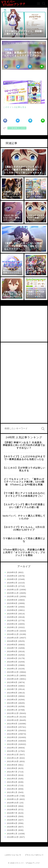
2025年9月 (12, 600)
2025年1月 (12, 627)
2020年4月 (12, 823)
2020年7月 (12, 813)
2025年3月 (12, 620)
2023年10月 (13, 679)
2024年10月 (13, 638)
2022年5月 (12, 737)
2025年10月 (13, 596)
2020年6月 (12, 816)
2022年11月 (13, 717)
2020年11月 (13, 799)
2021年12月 (13, 755)
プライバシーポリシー (34, 855)
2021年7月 (12, 772)
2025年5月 (12, 614)
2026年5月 (12, 572)
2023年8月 (12, 686)
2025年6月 (12, 610)
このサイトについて (13, 855)
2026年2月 (12, 583)
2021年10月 (13, 761)
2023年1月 (12, 710)
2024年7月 (12, 648)
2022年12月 (13, 713)
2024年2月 (12, 665)
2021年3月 (12, 785)
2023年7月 (12, 689)
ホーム (6, 43)
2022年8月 (12, 727)
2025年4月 (12, 617)
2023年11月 (13, 675)
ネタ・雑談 (15, 43)
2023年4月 (12, 700)
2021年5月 (12, 779)
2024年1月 (12, 669)
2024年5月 (12, 655)
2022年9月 (12, 724)
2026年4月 (12, 576)
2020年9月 (12, 806)
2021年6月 (12, 775)
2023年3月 (12, 703)
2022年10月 (13, 720)
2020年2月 (12, 830)
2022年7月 (12, 730)
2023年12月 (13, 672)
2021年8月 (12, 768)
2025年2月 (12, 624)
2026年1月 (12, 586)
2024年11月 (13, 634)
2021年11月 (13, 758)
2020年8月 (12, 810)
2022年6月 (12, 734)
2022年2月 (12, 748)
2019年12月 (13, 837)
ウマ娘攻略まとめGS (17, 128)
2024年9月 (12, 641)
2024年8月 (12, 645)
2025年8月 (12, 603)
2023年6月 (12, 693)
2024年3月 (12, 662)
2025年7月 (12, 607)
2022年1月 (12, 751)
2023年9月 (12, 682)
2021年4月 (12, 782)
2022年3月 (12, 744)
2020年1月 (12, 834)
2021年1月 (12, 792)
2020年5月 (12, 820)
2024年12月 (13, 631)
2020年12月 (13, 796)
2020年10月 (13, 803)
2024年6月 (12, 651)
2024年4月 (12, 658)
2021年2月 (12, 789)
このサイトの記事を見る (15, 107)
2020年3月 (12, 827)
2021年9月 (12, 765)
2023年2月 (12, 706)
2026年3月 (12, 579)
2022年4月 (12, 741)
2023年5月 (12, 696)
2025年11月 (13, 593)
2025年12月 (13, 590)
